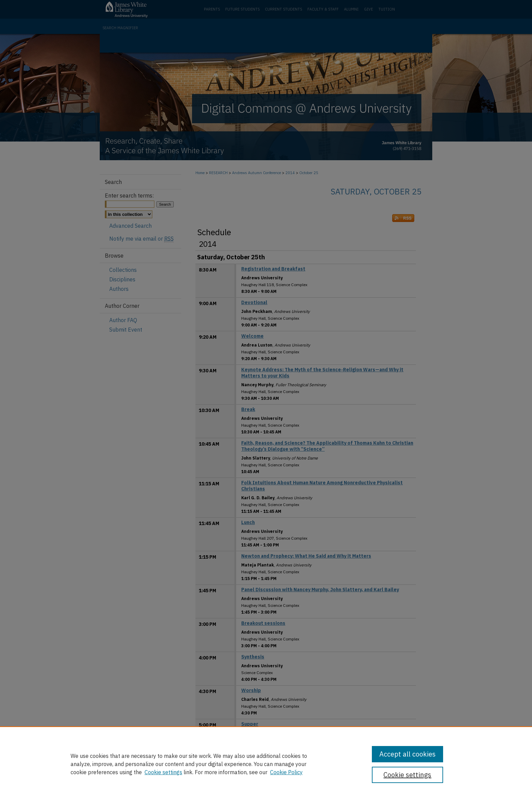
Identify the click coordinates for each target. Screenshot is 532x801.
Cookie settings (163, 772)
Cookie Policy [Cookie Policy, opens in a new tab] (286, 772)
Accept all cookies (407, 754)
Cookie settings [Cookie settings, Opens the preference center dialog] (407, 775)
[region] (266, 764)
